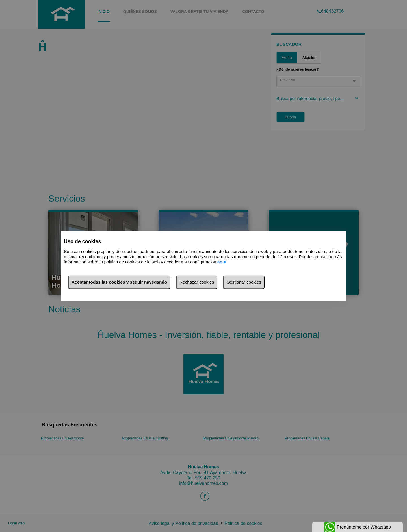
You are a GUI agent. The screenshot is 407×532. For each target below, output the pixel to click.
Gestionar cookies (244, 282)
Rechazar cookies (197, 282)
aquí (222, 262)
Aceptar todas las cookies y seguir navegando (119, 282)
